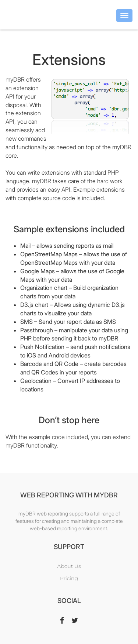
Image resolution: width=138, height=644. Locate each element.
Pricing (69, 578)
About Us (69, 566)
